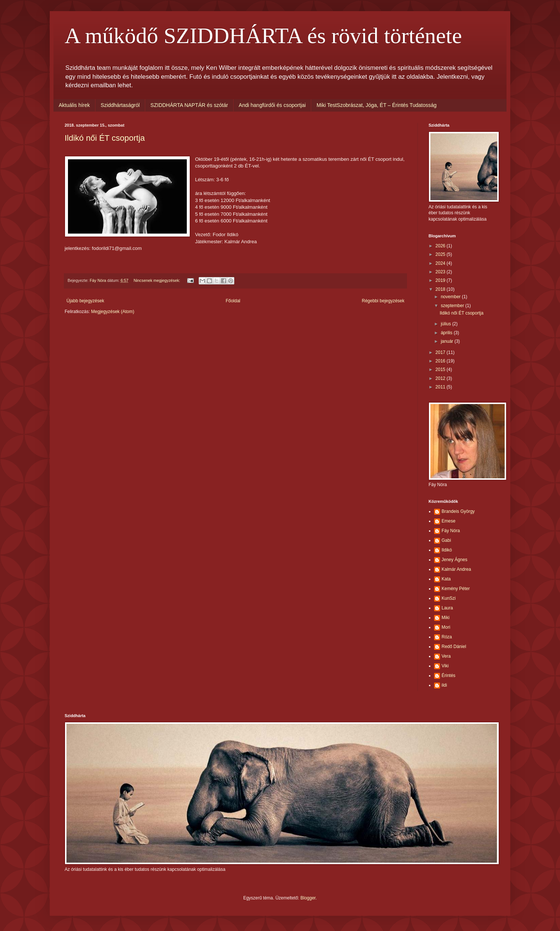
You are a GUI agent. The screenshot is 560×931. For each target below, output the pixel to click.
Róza (447, 637)
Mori (446, 627)
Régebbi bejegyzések (383, 301)
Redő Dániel (454, 647)
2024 (441, 263)
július (447, 324)
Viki (445, 666)
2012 (441, 378)
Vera (446, 656)
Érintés (448, 676)
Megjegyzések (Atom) (113, 312)
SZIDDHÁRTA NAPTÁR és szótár (189, 105)
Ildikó (447, 550)
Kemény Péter (456, 589)
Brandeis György (458, 511)
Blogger (308, 898)
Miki (445, 618)
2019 (441, 280)
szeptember (453, 306)
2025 (441, 254)
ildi (444, 685)
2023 (441, 272)
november (451, 297)
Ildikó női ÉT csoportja (105, 138)
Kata (446, 579)
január (448, 341)
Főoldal (233, 301)
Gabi (446, 540)
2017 (441, 352)
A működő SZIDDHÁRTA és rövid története (263, 36)
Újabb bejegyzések (85, 301)
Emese (448, 521)
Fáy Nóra (451, 531)
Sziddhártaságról (120, 105)
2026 (441, 246)
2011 (441, 387)
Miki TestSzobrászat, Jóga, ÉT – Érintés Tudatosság (376, 105)
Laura (447, 608)
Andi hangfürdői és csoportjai (272, 105)
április (447, 333)
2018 (441, 289)
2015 (441, 370)
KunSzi (449, 598)
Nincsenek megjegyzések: (157, 280)
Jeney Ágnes (454, 560)
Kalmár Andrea (456, 569)
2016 (441, 361)
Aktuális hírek (74, 105)
